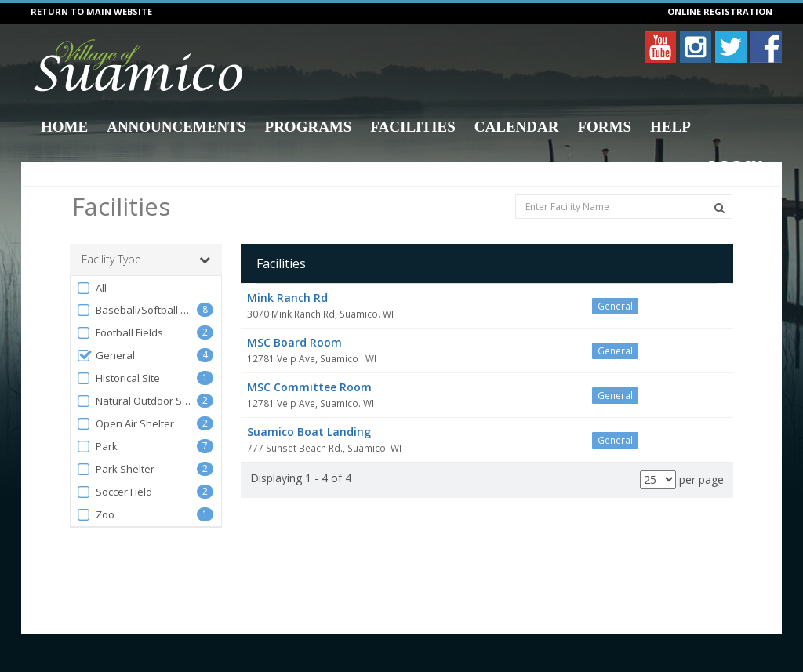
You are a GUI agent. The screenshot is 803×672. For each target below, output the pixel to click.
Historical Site (118, 378)
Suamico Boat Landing (309, 432)
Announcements (176, 127)
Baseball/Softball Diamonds (136, 310)
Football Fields (120, 333)
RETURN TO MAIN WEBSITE (91, 11)
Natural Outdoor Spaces (136, 401)
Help (670, 127)
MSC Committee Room (309, 387)
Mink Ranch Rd (287, 298)
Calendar (517, 127)
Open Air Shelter (125, 424)
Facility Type (146, 260)
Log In (736, 166)
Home (64, 127)
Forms (604, 127)
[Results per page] (658, 479)
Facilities (412, 127)
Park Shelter (115, 469)
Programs (309, 127)
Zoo (95, 515)
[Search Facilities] (719, 208)
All (91, 288)
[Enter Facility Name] (624, 207)
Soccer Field (114, 492)
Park (97, 447)
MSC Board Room (294, 342)
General (105, 356)
